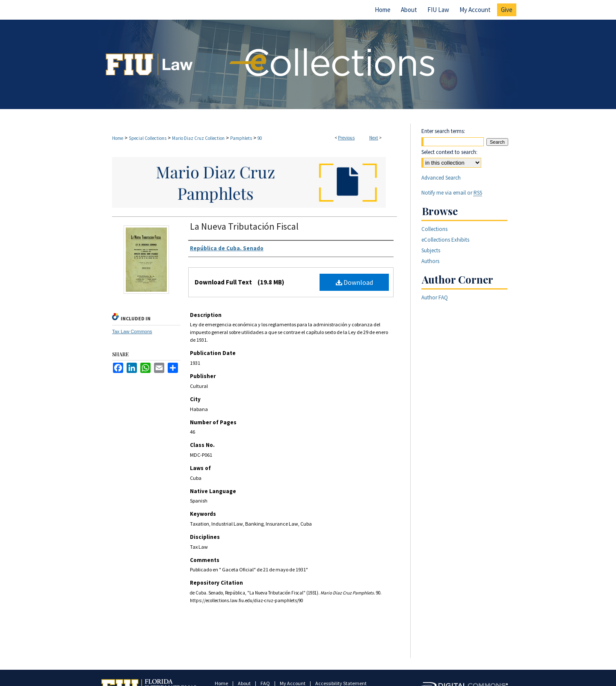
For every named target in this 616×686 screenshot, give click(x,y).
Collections (434, 229)
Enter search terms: (443, 131)
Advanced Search (441, 178)
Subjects (431, 250)
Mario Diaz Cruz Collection (198, 138)
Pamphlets (241, 138)
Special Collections (148, 138)
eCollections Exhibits (445, 240)
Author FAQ (435, 297)
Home (118, 138)
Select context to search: (449, 152)
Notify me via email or (452, 193)
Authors (430, 261)
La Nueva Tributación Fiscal (244, 226)
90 (260, 138)
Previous (346, 138)
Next (374, 138)
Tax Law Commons (132, 331)
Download (354, 282)
